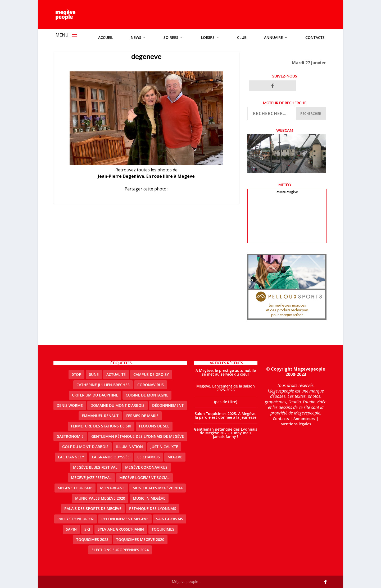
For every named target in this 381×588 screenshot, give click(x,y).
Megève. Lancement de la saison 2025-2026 (226, 388)
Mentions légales (296, 424)
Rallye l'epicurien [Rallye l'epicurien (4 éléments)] (76, 519)
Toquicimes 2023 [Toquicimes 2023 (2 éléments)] (92, 539)
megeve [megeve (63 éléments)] (175, 457)
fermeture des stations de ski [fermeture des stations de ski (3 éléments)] (101, 426)
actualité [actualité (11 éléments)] (116, 374)
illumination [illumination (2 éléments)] (130, 447)
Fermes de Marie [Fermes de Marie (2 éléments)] (142, 416)
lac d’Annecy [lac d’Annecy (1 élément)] (71, 457)
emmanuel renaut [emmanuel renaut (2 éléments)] (100, 416)
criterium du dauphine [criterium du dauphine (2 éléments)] (95, 395)
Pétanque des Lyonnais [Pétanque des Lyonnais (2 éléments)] (153, 509)
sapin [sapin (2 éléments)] (71, 529)
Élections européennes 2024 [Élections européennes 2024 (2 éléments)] (120, 550)
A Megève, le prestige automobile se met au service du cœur (226, 372)
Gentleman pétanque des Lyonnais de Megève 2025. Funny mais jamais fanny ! (226, 433)
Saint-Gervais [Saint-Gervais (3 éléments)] (170, 519)
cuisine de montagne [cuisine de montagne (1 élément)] (147, 395)
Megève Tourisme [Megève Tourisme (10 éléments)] (75, 488)
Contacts (281, 419)
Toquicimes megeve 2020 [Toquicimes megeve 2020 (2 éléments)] (140, 539)
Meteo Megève (287, 192)
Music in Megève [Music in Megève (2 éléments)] (149, 498)
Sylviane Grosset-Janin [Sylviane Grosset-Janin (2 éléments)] (121, 529)
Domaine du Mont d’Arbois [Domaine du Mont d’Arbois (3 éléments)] (117, 405)
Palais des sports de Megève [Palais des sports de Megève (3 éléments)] (93, 509)
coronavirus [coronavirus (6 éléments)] (151, 385)
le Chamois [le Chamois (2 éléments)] (149, 457)
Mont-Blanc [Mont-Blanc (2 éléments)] (112, 488)
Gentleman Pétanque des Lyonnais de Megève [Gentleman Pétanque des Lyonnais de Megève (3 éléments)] (138, 436)
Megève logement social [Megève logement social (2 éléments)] (144, 478)
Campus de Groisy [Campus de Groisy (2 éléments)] (151, 374)
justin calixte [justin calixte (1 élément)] (164, 447)
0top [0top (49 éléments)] (76, 374)
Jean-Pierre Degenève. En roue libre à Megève (146, 176)
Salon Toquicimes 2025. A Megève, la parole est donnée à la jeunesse (226, 415)
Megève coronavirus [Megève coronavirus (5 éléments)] (146, 467)
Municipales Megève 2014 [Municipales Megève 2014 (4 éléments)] (158, 488)
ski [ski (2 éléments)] (87, 529)
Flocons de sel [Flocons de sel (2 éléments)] (154, 426)
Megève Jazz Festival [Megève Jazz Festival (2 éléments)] (91, 478)
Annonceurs (304, 419)
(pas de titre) (226, 402)
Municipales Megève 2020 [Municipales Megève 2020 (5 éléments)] (100, 498)
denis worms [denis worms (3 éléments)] (70, 405)
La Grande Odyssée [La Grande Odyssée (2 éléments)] (111, 457)
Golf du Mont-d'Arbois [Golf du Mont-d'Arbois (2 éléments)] (85, 447)
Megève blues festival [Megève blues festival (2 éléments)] (95, 467)
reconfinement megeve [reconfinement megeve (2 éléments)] (125, 519)
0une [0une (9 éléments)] (94, 374)
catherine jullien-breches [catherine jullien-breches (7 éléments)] (103, 385)
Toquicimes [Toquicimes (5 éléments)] (163, 529)
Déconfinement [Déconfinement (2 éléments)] (168, 405)
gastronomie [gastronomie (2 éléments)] (70, 436)
